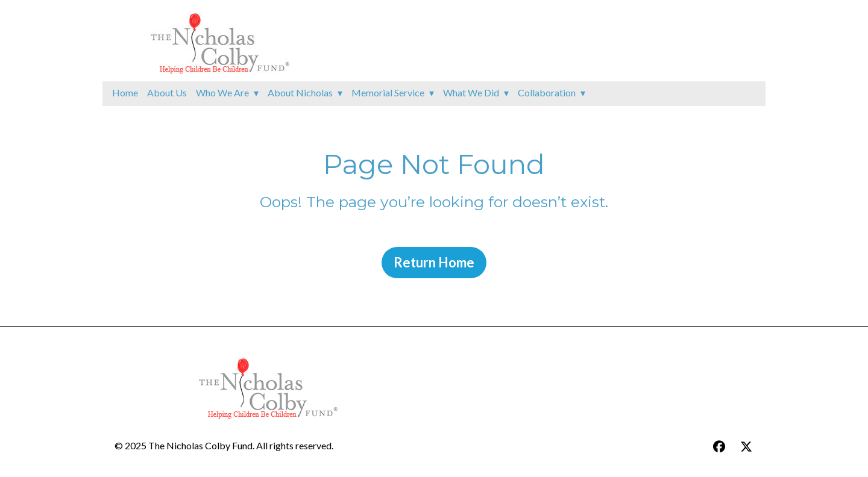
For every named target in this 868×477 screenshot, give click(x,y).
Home (125, 92)
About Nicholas (300, 92)
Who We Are (222, 92)
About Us (167, 92)
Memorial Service (388, 92)
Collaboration (547, 92)
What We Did (471, 92)
